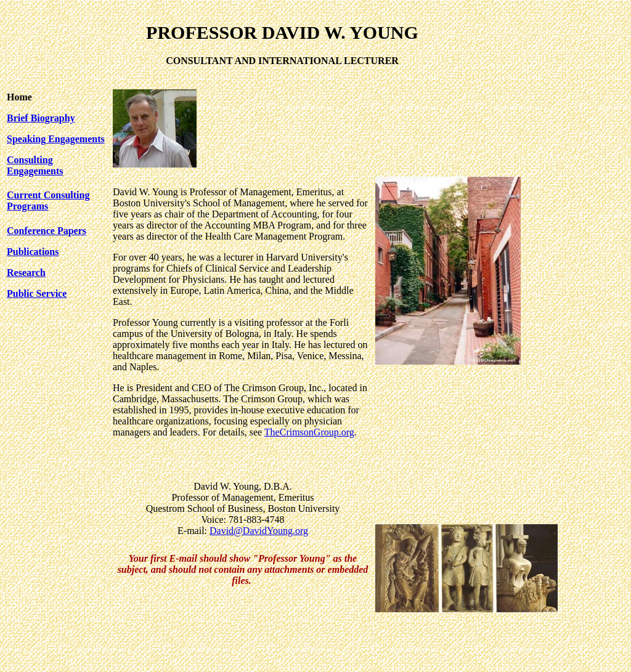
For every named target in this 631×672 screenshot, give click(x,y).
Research (26, 273)
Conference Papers (47, 231)
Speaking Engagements (56, 139)
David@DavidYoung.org (259, 531)
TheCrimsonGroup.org (309, 432)
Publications (33, 252)
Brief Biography (41, 118)
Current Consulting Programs (48, 200)
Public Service (37, 293)
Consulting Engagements (35, 165)
